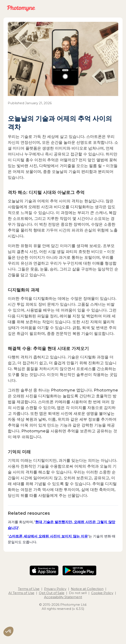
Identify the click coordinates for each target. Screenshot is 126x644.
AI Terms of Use (21, 593)
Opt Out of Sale (52, 593)
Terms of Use (29, 589)
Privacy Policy (55, 589)
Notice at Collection (87, 589)
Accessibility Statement (63, 597)
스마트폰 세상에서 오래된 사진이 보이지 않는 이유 (48, 536)
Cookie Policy (102, 593)
